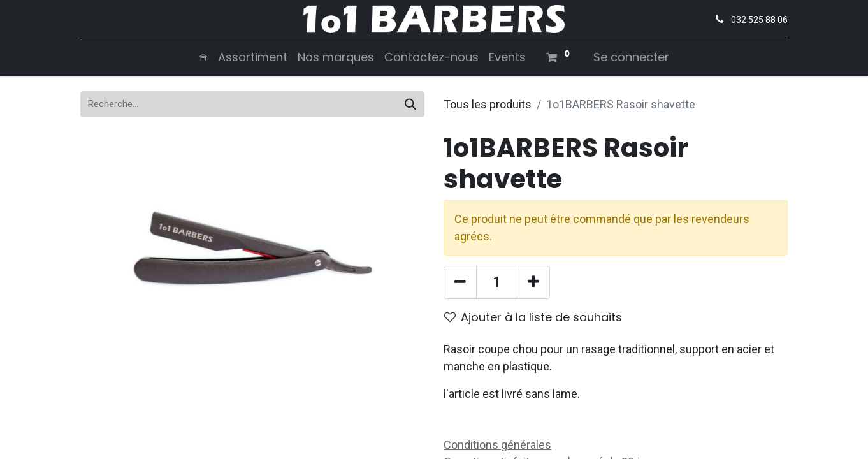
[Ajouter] (533, 282)
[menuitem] (203, 57)
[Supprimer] (460, 282)
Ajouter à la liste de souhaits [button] (533, 317)
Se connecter (631, 57)
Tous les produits (488, 104)
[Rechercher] (410, 104)
